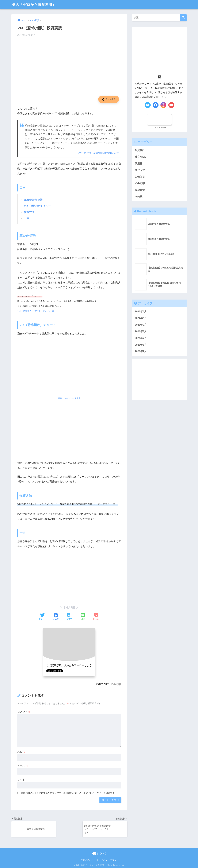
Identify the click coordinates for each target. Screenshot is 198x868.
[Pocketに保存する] (96, 617)
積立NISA (140, 157)
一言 (27, 218)
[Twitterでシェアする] (42, 617)
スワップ (140, 170)
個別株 (139, 163)
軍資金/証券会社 (33, 200)
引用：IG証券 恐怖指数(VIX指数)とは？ (98, 153)
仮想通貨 (140, 190)
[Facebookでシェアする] (56, 617)
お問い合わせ (87, 860)
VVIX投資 (116, 684)
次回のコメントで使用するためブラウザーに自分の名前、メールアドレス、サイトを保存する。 (69, 793)
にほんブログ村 (159, 127)
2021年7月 (141, 338)
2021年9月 (141, 325)
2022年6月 (141, 312)
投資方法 (29, 212)
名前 (22, 752)
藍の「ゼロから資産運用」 (34, 5)
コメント (24, 712)
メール (23, 766)
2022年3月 (141, 318)
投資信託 (140, 150)
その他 (139, 197)
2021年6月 (141, 345)
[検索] (183, 18)
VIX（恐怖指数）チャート (39, 206)
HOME (99, 854)
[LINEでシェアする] (83, 617)
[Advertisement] (69, 573)
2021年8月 (141, 331)
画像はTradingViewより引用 (69, 398)
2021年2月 (141, 351)
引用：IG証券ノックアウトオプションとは (36, 311)
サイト (21, 780)
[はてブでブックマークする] (69, 617)
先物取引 (140, 177)
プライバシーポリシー (108, 860)
